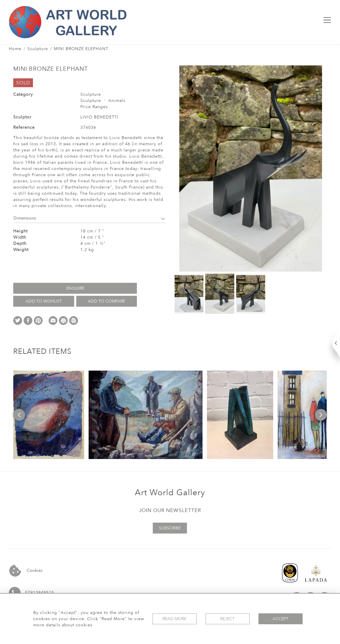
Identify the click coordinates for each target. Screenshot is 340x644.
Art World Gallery (170, 493)
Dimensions (89, 218)
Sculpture (38, 49)
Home (15, 49)
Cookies (26, 571)
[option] (49, 415)
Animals (117, 101)
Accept (281, 619)
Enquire (75, 288)
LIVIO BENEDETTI (99, 117)
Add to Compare (106, 301)
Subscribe (170, 528)
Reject (227, 619)
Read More (174, 619)
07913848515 (40, 593)
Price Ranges (94, 107)
